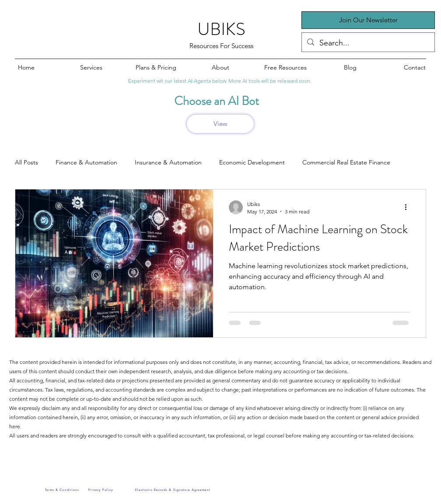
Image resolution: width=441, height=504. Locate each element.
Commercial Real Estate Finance (346, 162)
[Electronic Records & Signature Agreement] (173, 490)
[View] (220, 124)
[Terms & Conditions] (62, 490)
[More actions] (409, 207)
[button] (368, 20)
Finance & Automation (86, 162)
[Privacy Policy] (101, 490)
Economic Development (252, 162)
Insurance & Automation (168, 162)
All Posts (26, 162)
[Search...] (368, 43)
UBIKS (221, 29)
